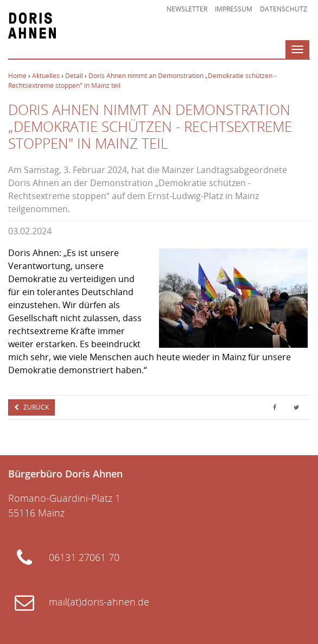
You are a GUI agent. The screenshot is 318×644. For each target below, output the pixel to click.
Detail (74, 76)
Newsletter (187, 9)
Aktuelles (46, 76)
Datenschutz (284, 9)
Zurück (35, 407)
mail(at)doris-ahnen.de (99, 602)
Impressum (234, 9)
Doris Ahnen (32, 25)
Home (17, 76)
